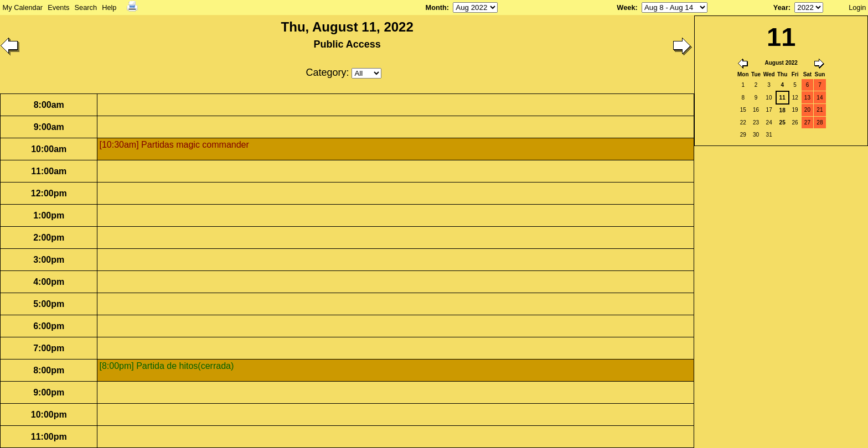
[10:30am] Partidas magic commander (174, 145)
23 (756, 123)
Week (626, 7)
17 (769, 110)
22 (743, 123)
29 (743, 135)
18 (782, 110)
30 (756, 135)
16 (756, 110)
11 (782, 98)
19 (795, 110)
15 (743, 110)
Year (781, 7)
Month (436, 7)
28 (820, 123)
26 (795, 123)
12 (795, 98)
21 (820, 110)
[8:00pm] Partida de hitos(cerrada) (166, 366)
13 (807, 98)
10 (769, 98)
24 (769, 123)
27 (807, 123)
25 (782, 123)
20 (807, 110)
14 (820, 98)
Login (857, 7)
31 (769, 135)
